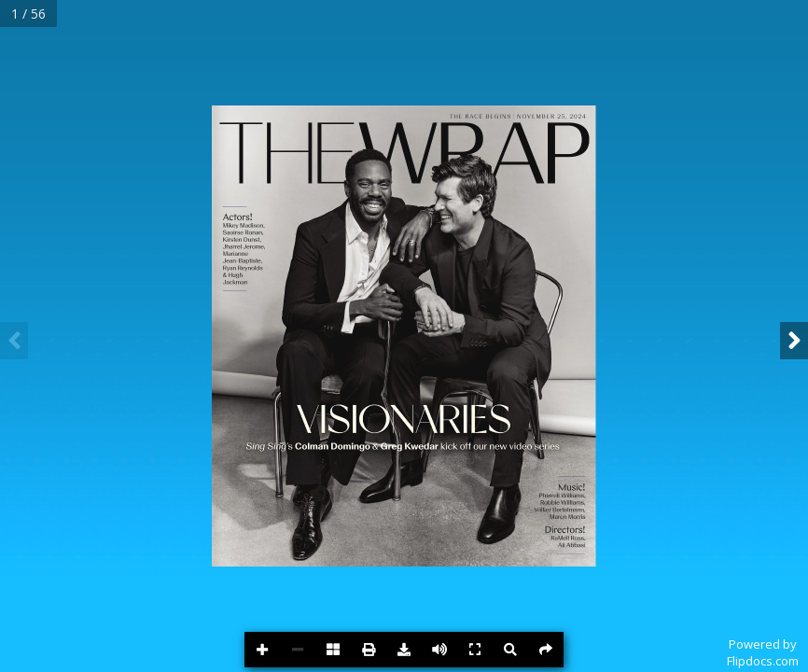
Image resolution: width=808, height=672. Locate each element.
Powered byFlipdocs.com (763, 652)
